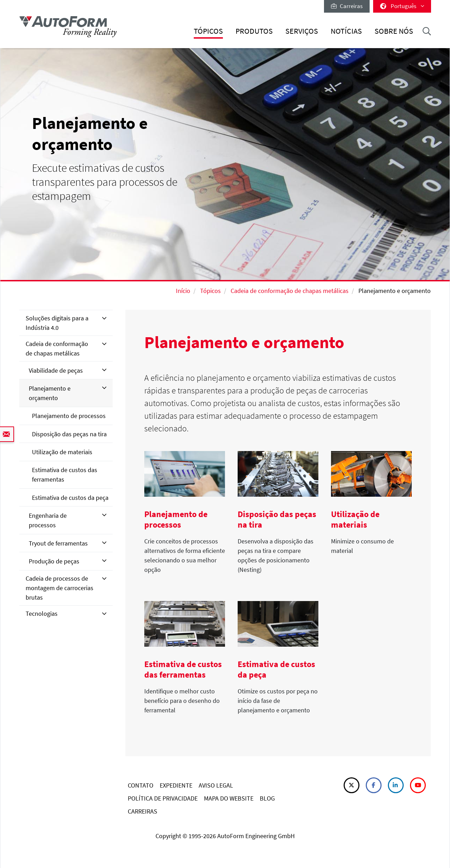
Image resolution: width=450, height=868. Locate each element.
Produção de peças (54, 561)
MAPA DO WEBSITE (229, 798)
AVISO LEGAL (216, 785)
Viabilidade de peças (56, 370)
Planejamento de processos (69, 416)
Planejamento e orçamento (50, 393)
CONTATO (141, 785)
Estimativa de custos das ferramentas (65, 475)
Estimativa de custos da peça (70, 498)
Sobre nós (394, 31)
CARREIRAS (143, 811)
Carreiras (347, 6)
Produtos (254, 31)
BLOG (267, 798)
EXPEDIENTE (176, 785)
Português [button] (402, 6)
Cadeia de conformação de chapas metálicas (290, 291)
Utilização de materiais (62, 452)
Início (183, 291)
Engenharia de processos (48, 520)
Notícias (346, 31)
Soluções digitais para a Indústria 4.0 (57, 323)
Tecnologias (42, 614)
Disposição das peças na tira (69, 434)
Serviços (302, 31)
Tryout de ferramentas (58, 543)
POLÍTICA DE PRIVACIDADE (163, 798)
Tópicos (208, 31)
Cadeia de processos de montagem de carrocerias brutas (59, 588)
